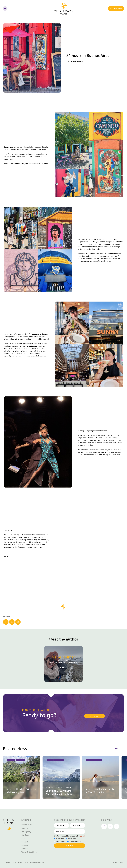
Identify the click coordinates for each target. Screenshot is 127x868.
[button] (116, 749)
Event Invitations (75, 841)
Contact (25, 842)
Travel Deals (72, 839)
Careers (25, 845)
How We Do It (27, 828)
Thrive (122, 863)
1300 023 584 (116, 9)
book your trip (94, 716)
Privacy (24, 849)
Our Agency (26, 832)
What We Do (27, 825)
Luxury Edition (61, 841)
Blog (23, 838)
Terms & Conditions (29, 852)
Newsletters (60, 839)
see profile (63, 667)
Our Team (25, 835)
